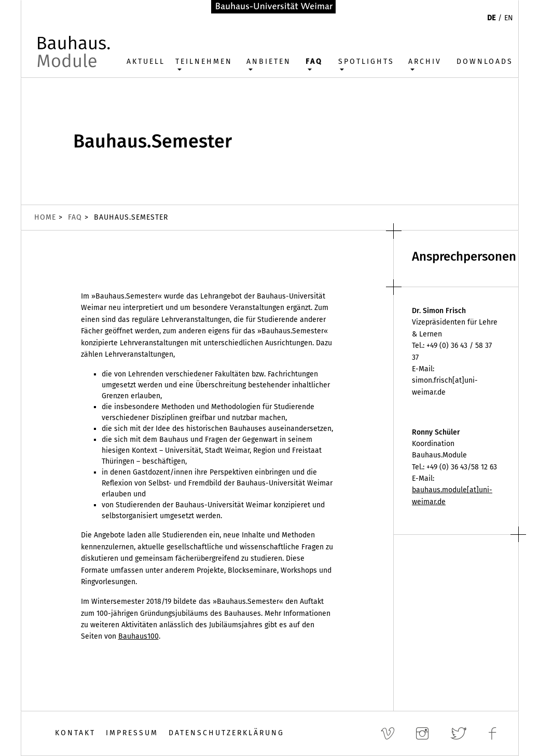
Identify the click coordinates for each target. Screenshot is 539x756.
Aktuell (146, 62)
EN (509, 18)
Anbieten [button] (269, 62)
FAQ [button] (314, 62)
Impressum (132, 733)
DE (491, 18)
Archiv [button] (425, 62)
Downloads (485, 62)
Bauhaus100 (139, 636)
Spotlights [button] (366, 62)
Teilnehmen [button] (204, 62)
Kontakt (75, 733)
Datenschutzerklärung (226, 733)
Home (45, 217)
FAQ (75, 217)
